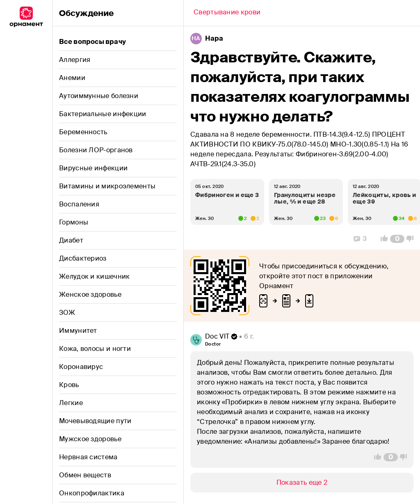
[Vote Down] (412, 239)
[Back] (227, 13)
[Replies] (360, 239)
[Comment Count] (397, 239)
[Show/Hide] (302, 483)
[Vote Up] (382, 239)
